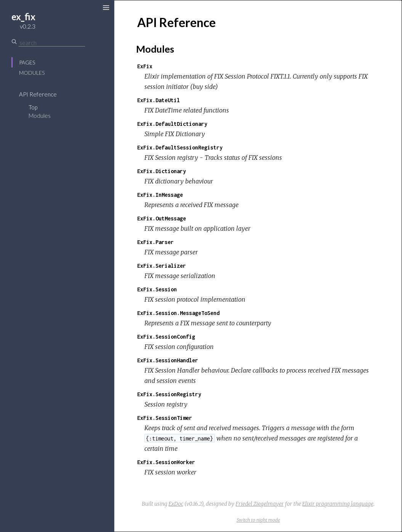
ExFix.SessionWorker (166, 462)
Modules (32, 73)
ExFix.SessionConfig (166, 337)
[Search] (52, 43)
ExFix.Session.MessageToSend (178, 313)
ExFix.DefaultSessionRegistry (180, 147)
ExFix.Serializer (162, 266)
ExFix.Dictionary (162, 171)
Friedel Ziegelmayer (260, 504)
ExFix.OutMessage (162, 218)
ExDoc (176, 504)
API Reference (38, 94)
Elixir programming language (338, 504)
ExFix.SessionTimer (165, 418)
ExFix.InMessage (160, 195)
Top (33, 107)
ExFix (145, 66)
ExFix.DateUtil (159, 100)
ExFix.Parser (155, 242)
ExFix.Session (157, 289)
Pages (27, 62)
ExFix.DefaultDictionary (172, 124)
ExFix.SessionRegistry (169, 394)
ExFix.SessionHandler (168, 360)
